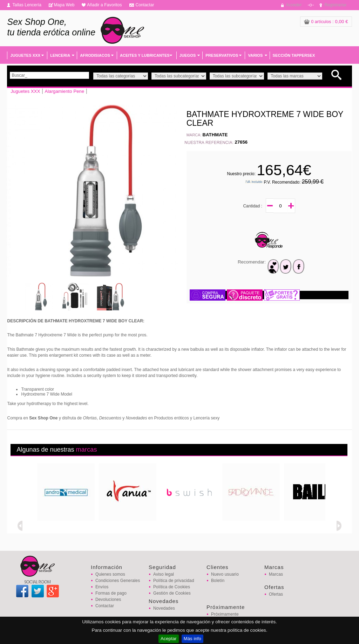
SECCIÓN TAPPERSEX (294, 55)
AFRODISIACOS (95, 55)
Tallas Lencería (27, 5)
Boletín (218, 581)
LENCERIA (60, 55)
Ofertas (276, 594)
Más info (192, 639)
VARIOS (255, 55)
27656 (241, 142)
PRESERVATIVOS (222, 55)
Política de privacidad (174, 581)
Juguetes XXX (25, 91)
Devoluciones (108, 600)
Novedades (164, 608)
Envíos (102, 587)
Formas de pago (111, 593)
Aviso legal (164, 574)
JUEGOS (188, 55)
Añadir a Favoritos (104, 5)
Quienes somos (110, 574)
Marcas (276, 574)
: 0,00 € (326, 22)
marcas (87, 450)
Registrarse (336, 5)
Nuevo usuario (225, 574)
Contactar (145, 5)
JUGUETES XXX (25, 55)
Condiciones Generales (118, 581)
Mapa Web (64, 5)
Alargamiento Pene (64, 91)
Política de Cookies (172, 587)
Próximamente (225, 614)
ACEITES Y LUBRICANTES (145, 55)
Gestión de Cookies (172, 593)
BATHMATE (215, 135)
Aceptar (169, 639)
